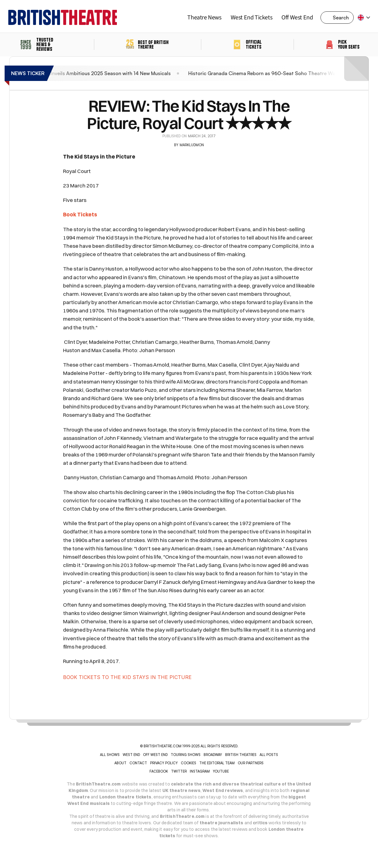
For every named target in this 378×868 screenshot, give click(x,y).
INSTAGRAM (200, 771)
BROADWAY (213, 755)
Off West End (297, 18)
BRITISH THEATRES (241, 755)
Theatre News (204, 18)
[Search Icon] (339, 18)
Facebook (159, 771)
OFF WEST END (155, 755)
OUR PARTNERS (251, 763)
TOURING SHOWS (186, 755)
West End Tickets (252, 18)
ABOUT (120, 763)
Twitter (179, 771)
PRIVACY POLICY (164, 763)
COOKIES (189, 763)
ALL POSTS (269, 755)
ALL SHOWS (110, 755)
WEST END (131, 755)
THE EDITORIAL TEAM (217, 763)
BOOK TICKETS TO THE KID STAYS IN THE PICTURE (127, 677)
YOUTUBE (221, 771)
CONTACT (138, 763)
